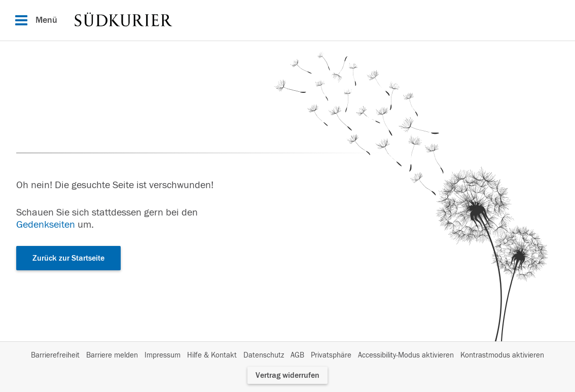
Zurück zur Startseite (68, 258)
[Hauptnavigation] (287, 20)
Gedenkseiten (46, 224)
